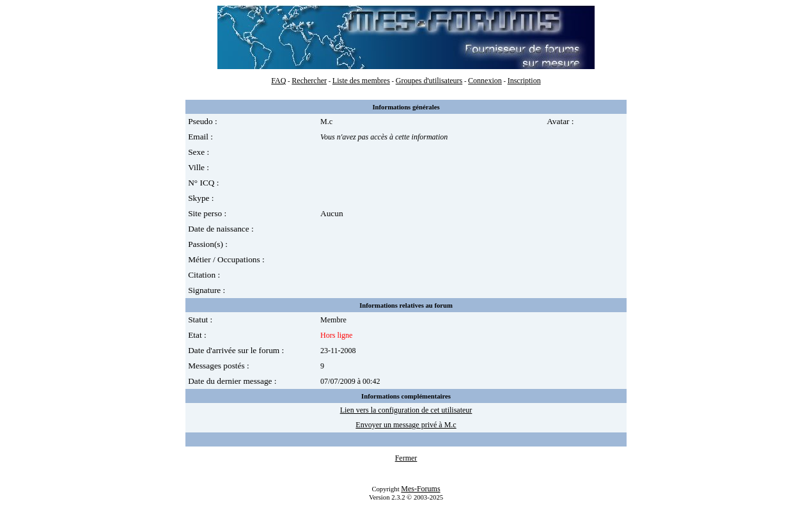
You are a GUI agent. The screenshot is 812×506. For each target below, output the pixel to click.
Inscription (524, 81)
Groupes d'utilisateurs (429, 81)
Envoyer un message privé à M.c (406, 425)
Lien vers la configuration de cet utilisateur (406, 410)
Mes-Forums (420, 489)
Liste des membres (361, 81)
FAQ (278, 81)
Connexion (485, 81)
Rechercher (309, 81)
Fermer (406, 458)
